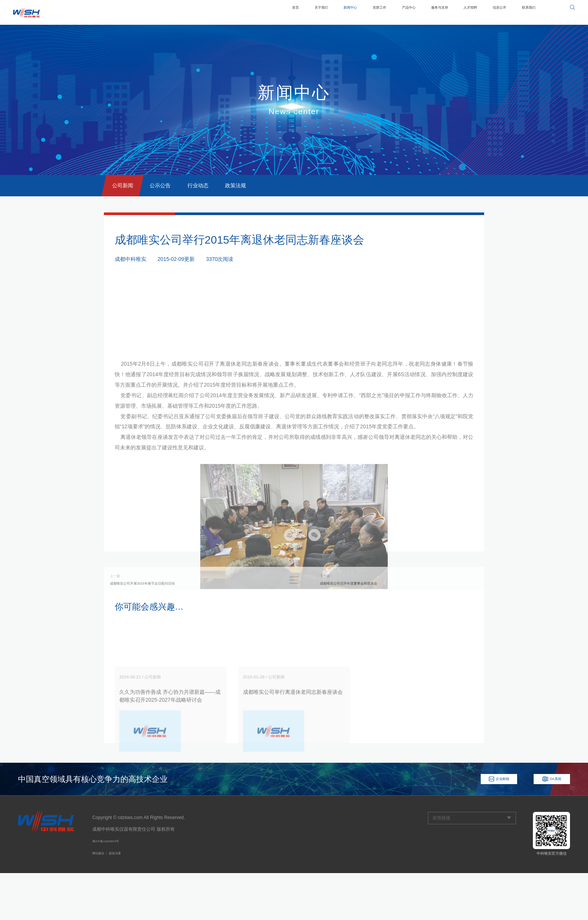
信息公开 (488, 12)
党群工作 (336, 12)
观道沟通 (124, 900)
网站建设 (101, 900)
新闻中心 (300, 12)
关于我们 (263, 12)
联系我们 (525, 12)
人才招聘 (451, 12)
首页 (232, 12)
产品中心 (373, 12)
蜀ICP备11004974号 (113, 888)
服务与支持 (412, 12)
